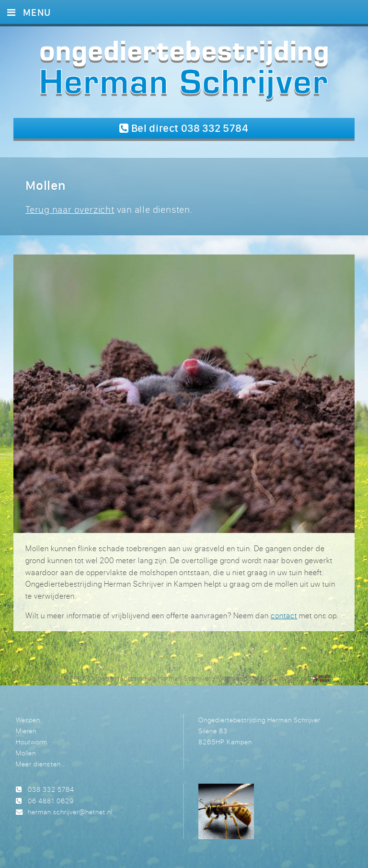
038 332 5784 (51, 789)
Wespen (28, 720)
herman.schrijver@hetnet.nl (70, 812)
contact (284, 615)
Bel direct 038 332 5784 (184, 128)
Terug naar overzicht (70, 209)
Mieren (26, 731)
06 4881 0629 (51, 801)
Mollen (26, 753)
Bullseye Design (284, 678)
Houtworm (32, 742)
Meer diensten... (41, 764)
